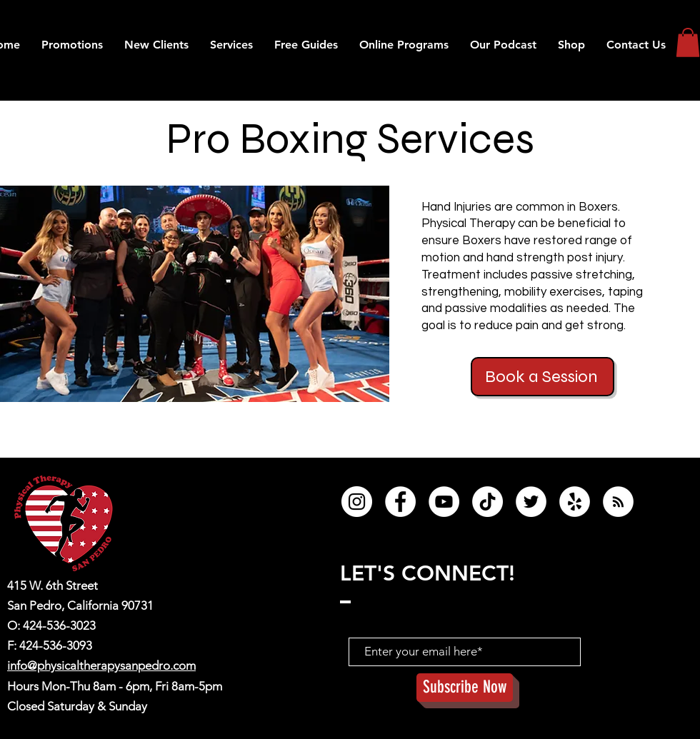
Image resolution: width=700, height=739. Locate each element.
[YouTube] (444, 502)
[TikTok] (487, 502)
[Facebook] (400, 502)
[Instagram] (357, 502)
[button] (503, 45)
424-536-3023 (59, 625)
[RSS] (618, 502)
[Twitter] (531, 502)
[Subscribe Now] (465, 688)
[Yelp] (575, 502)
